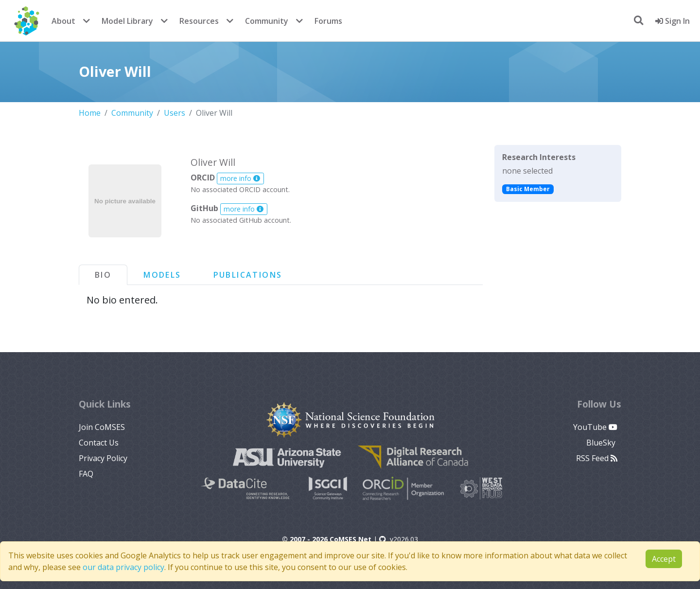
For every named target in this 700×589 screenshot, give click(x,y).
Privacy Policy (103, 458)
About (63, 21)
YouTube (595, 427)
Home (90, 113)
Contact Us (99, 443)
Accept (664, 559)
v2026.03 (399, 539)
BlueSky (602, 443)
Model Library (127, 21)
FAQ (86, 474)
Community (267, 21)
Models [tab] (162, 275)
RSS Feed (597, 458)
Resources (199, 21)
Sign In (673, 21)
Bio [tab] (103, 275)
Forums (328, 21)
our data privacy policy (123, 567)
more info (240, 178)
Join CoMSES (102, 427)
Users (175, 113)
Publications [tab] (248, 275)
